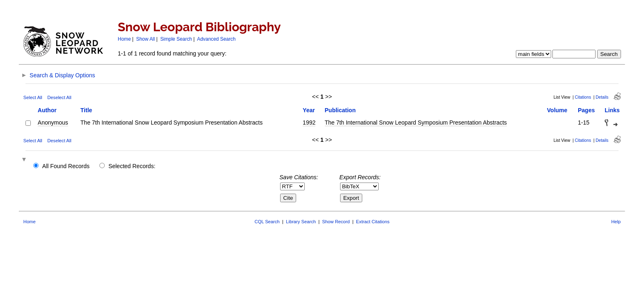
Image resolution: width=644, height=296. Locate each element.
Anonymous (53, 123)
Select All (33, 97)
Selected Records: (132, 166)
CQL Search (267, 222)
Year (309, 110)
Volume (557, 110)
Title (86, 110)
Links (612, 110)
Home (124, 39)
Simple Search (176, 39)
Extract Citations (373, 222)
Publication (340, 110)
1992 (309, 123)
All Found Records (66, 166)
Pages (586, 110)
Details (602, 97)
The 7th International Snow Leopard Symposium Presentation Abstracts (416, 123)
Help (616, 222)
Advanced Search (216, 39)
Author (47, 110)
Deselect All (59, 97)
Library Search (301, 222)
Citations (583, 97)
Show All (146, 39)
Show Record (336, 222)
